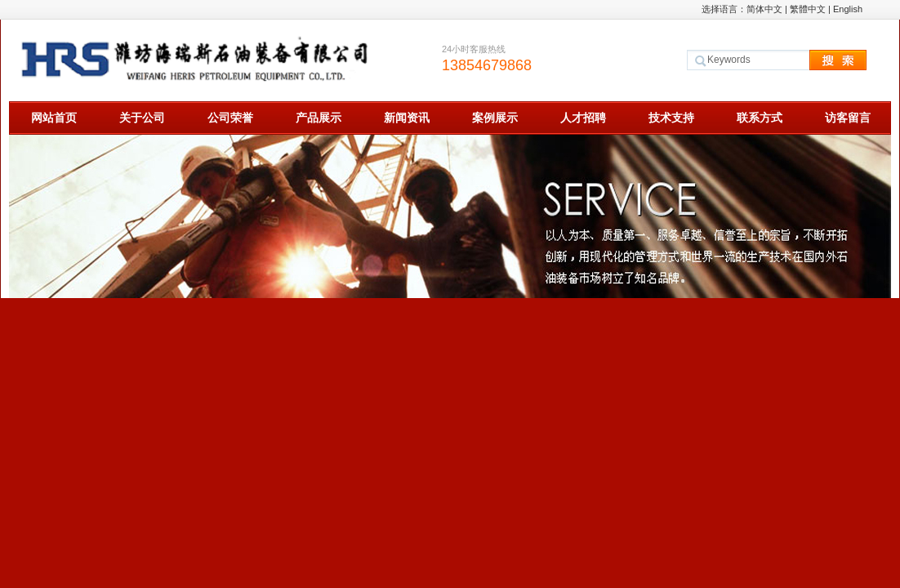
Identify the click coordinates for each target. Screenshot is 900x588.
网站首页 (54, 118)
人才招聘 (583, 118)
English (848, 9)
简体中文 (764, 9)
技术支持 (671, 118)
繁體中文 (808, 9)
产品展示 (319, 118)
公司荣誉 (230, 118)
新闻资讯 (407, 118)
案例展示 (495, 118)
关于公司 (142, 118)
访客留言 (848, 118)
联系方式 (760, 118)
